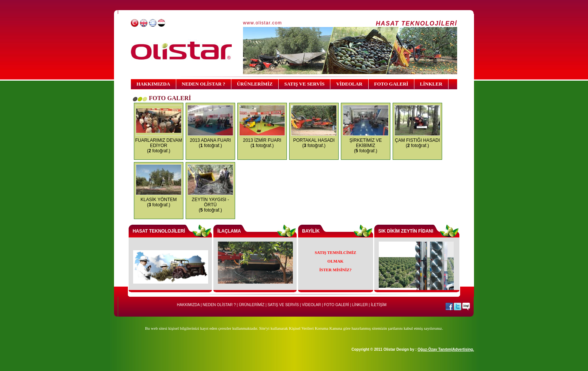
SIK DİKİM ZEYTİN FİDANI (406, 231)
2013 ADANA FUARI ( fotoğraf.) (210, 143)
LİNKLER (431, 84)
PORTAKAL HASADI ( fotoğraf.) (314, 143)
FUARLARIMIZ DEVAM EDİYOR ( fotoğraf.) (158, 146)
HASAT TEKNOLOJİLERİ (159, 231)
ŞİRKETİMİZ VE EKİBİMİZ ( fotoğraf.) (366, 146)
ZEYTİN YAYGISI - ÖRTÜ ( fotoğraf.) (210, 205)
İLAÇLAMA (229, 231)
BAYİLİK (311, 231)
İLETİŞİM (379, 305)
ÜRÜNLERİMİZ (255, 84)
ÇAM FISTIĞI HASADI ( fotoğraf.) (417, 143)
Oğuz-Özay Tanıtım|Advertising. (446, 349)
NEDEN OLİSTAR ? (204, 84)
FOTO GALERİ (391, 84)
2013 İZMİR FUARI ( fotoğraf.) (262, 143)
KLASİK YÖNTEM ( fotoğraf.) (159, 202)
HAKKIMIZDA (153, 84)
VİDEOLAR (349, 84)
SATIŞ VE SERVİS (304, 84)
